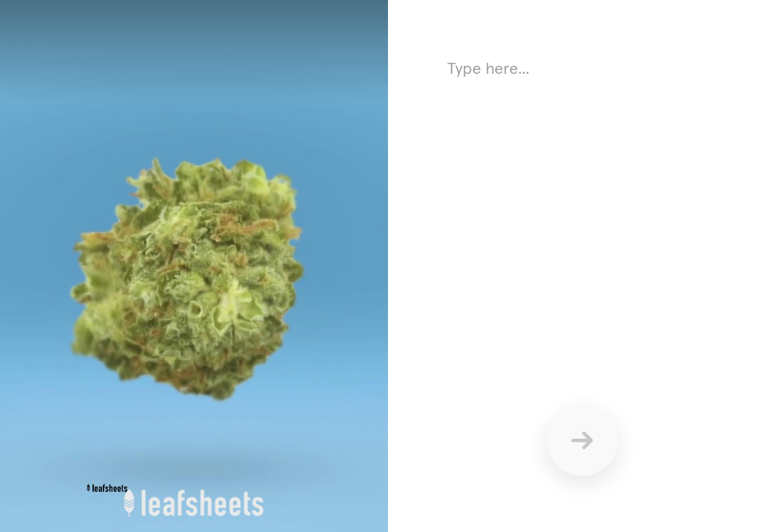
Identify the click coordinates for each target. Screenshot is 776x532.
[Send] (582, 440)
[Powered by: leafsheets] (110, 488)
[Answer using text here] (582, 199)
